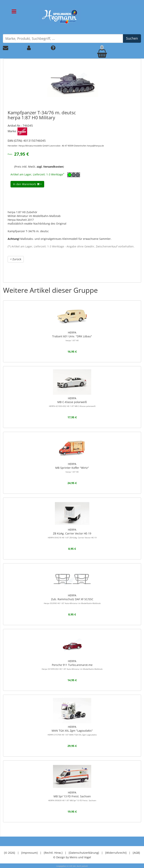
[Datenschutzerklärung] (84, 853)
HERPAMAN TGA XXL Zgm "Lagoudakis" (72, 730)
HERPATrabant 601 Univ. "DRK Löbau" (72, 336)
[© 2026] (10, 853)
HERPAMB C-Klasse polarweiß (72, 402)
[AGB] (136, 853)
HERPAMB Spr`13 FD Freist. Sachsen (72, 796)
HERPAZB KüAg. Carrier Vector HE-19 (72, 533)
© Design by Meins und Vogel (72, 857)
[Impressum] (29, 853)
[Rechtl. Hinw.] (53, 853)
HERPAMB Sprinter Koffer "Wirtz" (72, 468)
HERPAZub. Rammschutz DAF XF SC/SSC (72, 599)
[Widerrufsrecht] (116, 853)
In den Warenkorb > (27, 184)
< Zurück (16, 259)
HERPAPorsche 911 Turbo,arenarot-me (72, 665)
